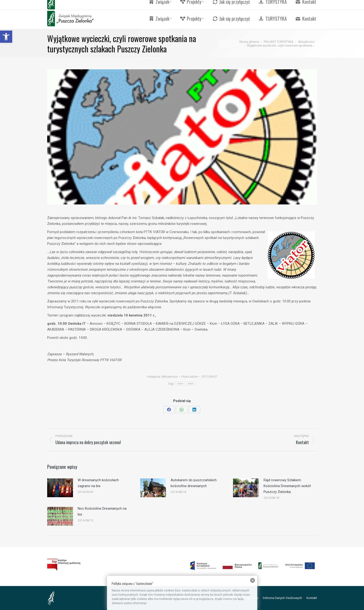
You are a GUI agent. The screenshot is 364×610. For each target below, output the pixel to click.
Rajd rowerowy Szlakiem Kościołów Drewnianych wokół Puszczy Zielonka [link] (287, 486)
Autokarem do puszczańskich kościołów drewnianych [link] (194, 483)
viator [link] (191, 384)
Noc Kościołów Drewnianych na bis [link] (102, 511)
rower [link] (180, 384)
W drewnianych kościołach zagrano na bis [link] (98, 483)
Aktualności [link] (170, 377)
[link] (6, 37)
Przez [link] (190, 377)
